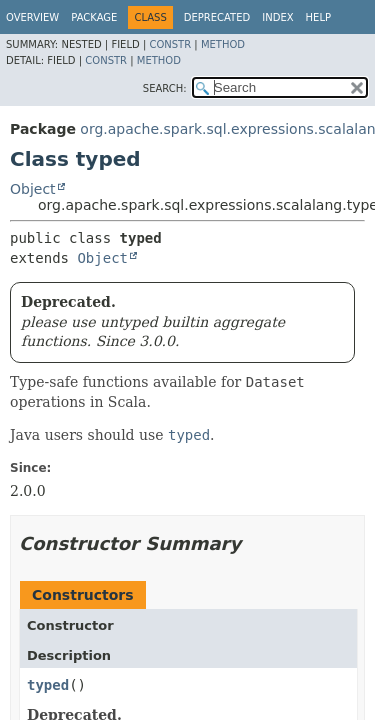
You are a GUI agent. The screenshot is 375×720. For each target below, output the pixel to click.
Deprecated (217, 17)
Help (318, 17)
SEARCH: (165, 88)
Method (223, 44)
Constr (170, 44)
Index (277, 17)
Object (33, 189)
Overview (32, 17)
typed (48, 685)
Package (94, 17)
